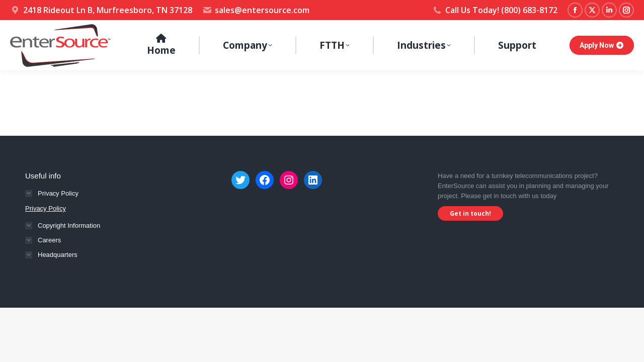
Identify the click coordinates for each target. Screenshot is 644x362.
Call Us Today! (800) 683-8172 (495, 10)
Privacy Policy (46, 208)
